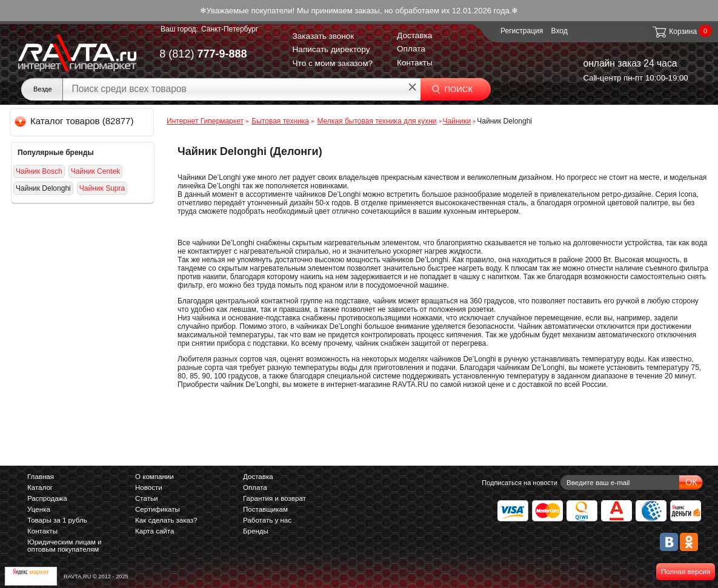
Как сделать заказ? (166, 520)
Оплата (411, 49)
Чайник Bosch (39, 171)
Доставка (414, 35)
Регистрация (522, 31)
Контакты (415, 63)
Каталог (40, 487)
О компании (155, 477)
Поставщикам (265, 509)
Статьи (146, 498)
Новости (149, 487)
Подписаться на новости (520, 483)
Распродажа (47, 498)
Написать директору (331, 49)
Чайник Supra (102, 188)
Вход (560, 31)
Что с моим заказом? (333, 63)
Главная (41, 477)
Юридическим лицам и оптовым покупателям (65, 546)
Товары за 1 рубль (57, 520)
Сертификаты (158, 509)
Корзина (674, 31)
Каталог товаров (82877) (75, 121)
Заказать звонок (324, 36)
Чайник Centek (95, 171)
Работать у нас (267, 520)
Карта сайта (155, 531)
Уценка (39, 509)
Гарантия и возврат (274, 498)
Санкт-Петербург (230, 29)
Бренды (256, 531)
